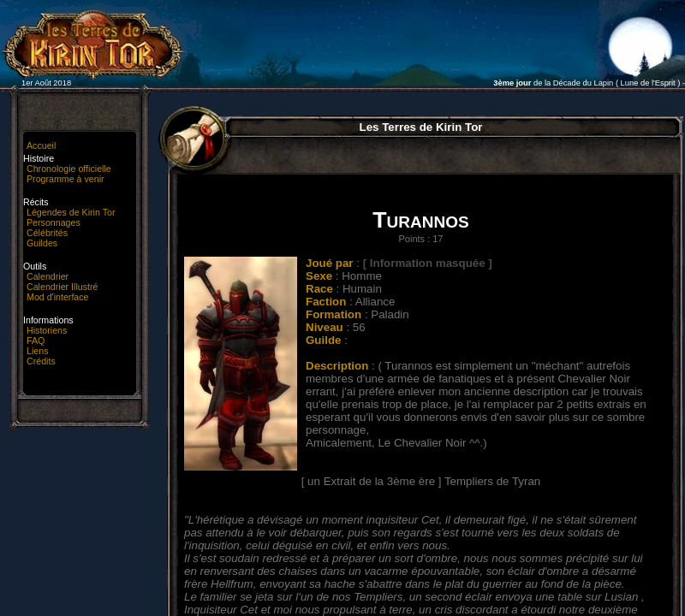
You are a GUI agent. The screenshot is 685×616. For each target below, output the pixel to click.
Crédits (41, 361)
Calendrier (48, 276)
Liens (37, 351)
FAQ (36, 341)
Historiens (47, 330)
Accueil (41, 145)
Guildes (42, 243)
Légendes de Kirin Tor (71, 212)
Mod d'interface (58, 297)
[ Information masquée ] (428, 263)
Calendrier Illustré (63, 287)
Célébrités (47, 233)
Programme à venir (66, 179)
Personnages (54, 222)
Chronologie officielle (69, 169)
